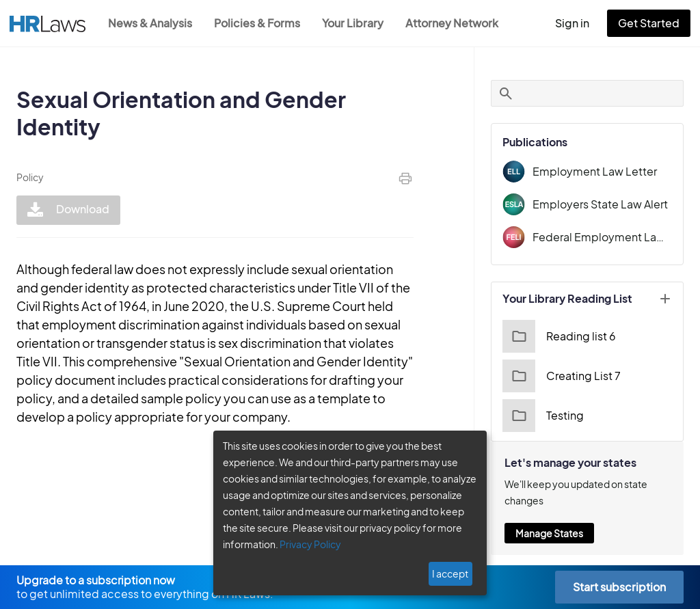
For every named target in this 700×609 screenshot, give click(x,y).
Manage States (549, 533)
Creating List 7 (562, 376)
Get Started (649, 23)
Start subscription (619, 587)
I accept (450, 573)
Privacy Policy (310, 544)
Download (68, 210)
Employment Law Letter (595, 171)
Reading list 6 (559, 336)
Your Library (353, 23)
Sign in (572, 23)
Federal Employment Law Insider (602, 237)
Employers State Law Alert (600, 204)
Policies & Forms (257, 23)
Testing (543, 416)
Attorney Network (452, 23)
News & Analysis (150, 23)
